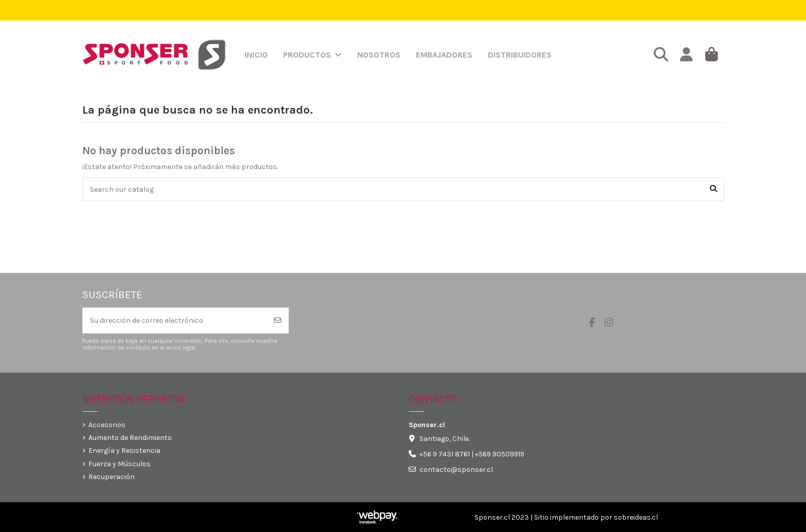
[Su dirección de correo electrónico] (175, 320)
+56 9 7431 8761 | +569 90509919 (472, 454)
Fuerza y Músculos (120, 464)
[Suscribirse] (278, 320)
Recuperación (112, 477)
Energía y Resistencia (124, 451)
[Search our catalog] (713, 189)
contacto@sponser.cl (456, 470)
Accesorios (107, 425)
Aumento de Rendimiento (130, 438)
